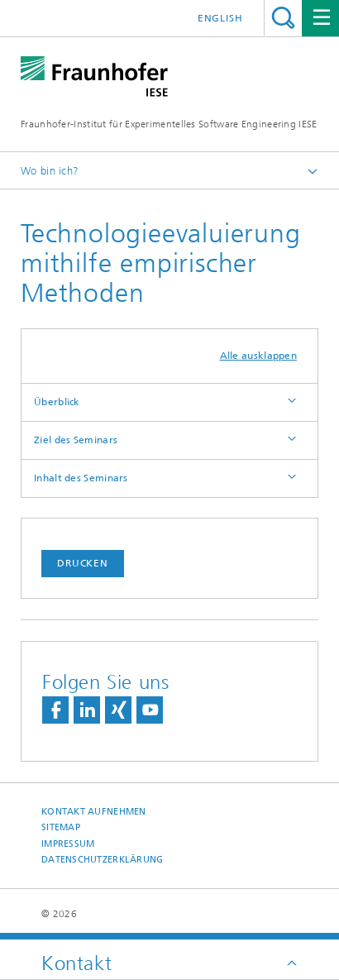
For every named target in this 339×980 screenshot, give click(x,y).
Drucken (83, 563)
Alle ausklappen (259, 356)
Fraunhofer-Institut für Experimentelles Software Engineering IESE (169, 124)
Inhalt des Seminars (81, 478)
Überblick (57, 402)
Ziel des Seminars (76, 440)
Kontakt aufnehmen (94, 812)
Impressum (68, 844)
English (220, 18)
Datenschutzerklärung (103, 860)
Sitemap (61, 827)
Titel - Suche (283, 18)
